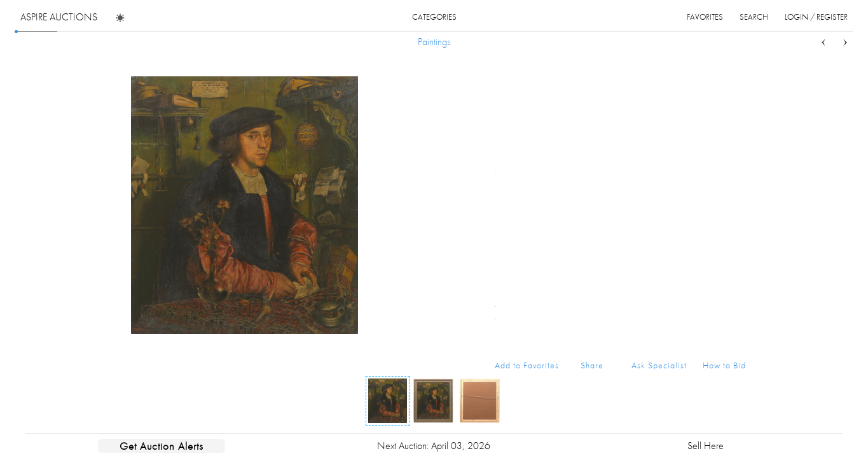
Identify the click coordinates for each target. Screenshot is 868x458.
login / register (816, 17)
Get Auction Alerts (162, 446)
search (754, 17)
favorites (705, 17)
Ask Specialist (659, 365)
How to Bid (724, 365)
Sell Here (706, 446)
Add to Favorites (527, 365)
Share (592, 365)
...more (736, 129)
